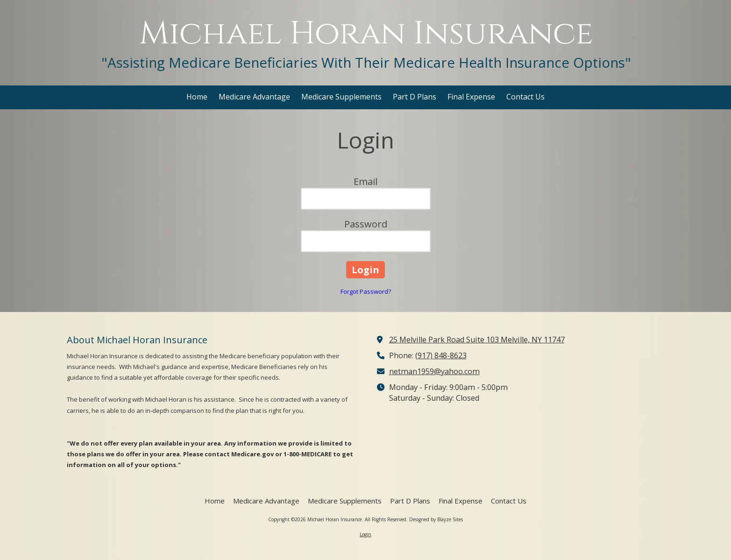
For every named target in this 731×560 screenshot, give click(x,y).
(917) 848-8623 (441, 355)
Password (366, 224)
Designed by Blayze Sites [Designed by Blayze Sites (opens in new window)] (436, 519)
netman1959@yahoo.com (434, 371)
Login (365, 534)
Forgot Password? (366, 291)
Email (365, 181)
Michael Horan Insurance (366, 34)
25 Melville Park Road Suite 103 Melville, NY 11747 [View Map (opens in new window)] (477, 340)
